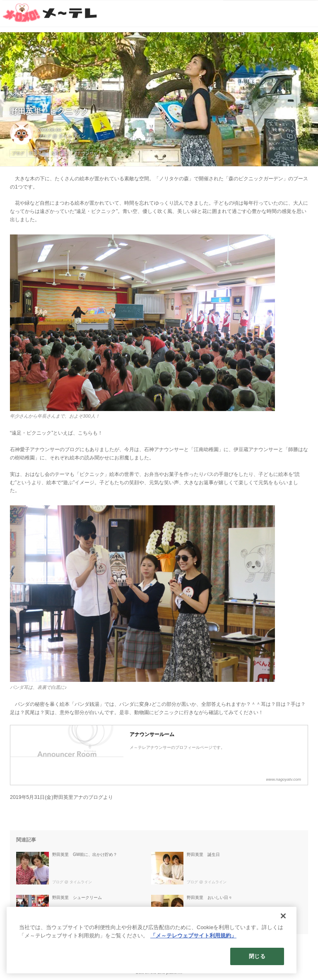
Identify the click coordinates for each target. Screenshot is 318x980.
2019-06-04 (49, 130)
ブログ (45, 136)
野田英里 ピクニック (49, 111)
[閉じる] (283, 916)
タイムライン (72, 136)
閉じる (257, 956)
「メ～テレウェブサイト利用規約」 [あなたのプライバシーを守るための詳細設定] (193, 936)
